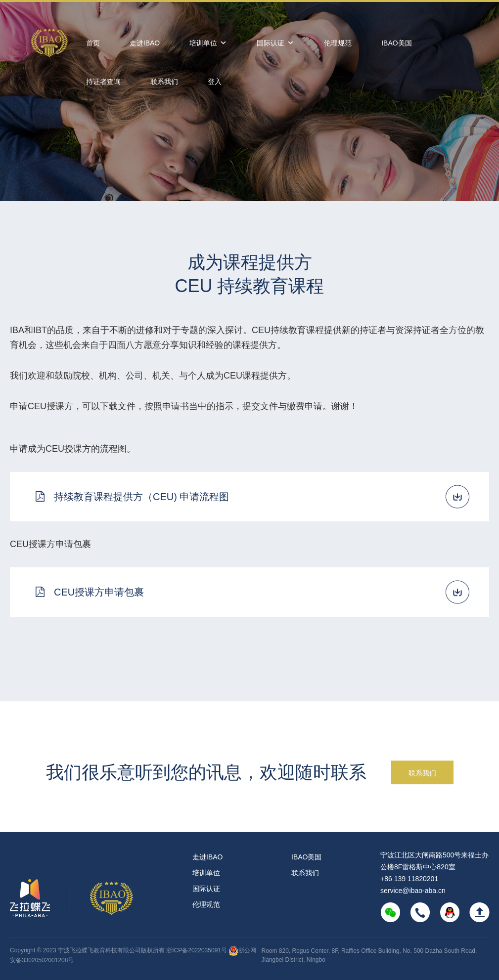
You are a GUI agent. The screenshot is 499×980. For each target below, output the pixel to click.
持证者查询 (103, 82)
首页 (93, 43)
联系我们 (164, 82)
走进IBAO (145, 43)
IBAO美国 (396, 43)
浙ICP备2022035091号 (197, 950)
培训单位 (208, 43)
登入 (215, 82)
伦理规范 (338, 43)
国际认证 (275, 43)
